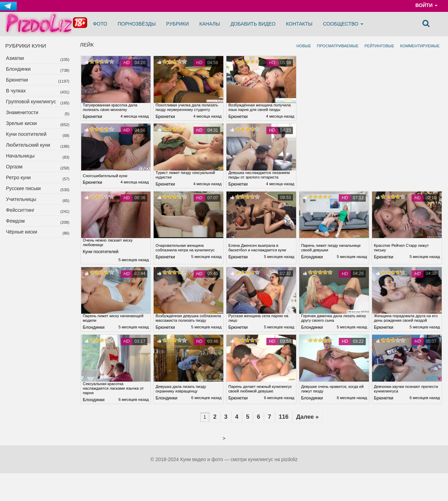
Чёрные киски (22, 232)
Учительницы (21, 199)
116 (289, 435)
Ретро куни (18, 178)
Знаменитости (22, 112)
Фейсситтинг (20, 210)
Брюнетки (17, 80)
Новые (304, 46)
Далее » (315, 435)
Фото (100, 24)
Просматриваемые (338, 46)
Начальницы (20, 156)
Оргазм (14, 167)
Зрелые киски (21, 123)
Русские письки (23, 188)
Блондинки (18, 69)
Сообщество (343, 24)
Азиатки (15, 58)
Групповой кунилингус (31, 102)
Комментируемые (420, 46)
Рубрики (178, 24)
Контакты (299, 24)
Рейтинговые (379, 46)
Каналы (210, 24)
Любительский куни (28, 145)
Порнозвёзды (137, 24)
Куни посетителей (26, 134)
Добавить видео (253, 24)
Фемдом (15, 221)
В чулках (16, 91)
